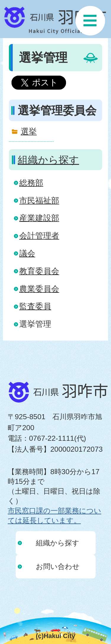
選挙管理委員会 (57, 110)
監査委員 (35, 306)
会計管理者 (39, 236)
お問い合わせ (58, 566)
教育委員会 (39, 271)
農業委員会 (39, 289)
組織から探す (48, 160)
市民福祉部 (39, 200)
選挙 (29, 131)
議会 (27, 253)
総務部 (31, 183)
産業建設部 (39, 218)
